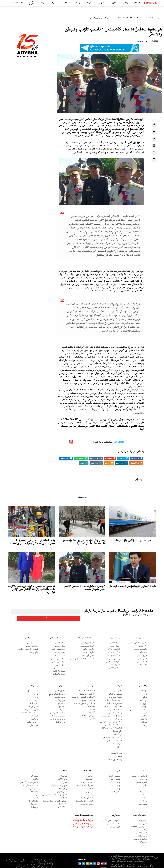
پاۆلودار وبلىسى (88, 647)
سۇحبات (144, 701)
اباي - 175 (61, 716)
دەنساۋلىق (34, 770)
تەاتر (145, 780)
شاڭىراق (89, 786)
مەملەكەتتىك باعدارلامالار (112, 732)
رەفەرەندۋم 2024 (115, 754)
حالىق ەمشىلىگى (114, 818)
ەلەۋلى (114, 3)
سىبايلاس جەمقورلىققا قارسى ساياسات (83, 699)
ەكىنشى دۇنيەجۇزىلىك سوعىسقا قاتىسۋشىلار (55, 797)
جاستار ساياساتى (115, 691)
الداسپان (62, 704)
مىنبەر (120, 750)
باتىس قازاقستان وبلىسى (138, 637)
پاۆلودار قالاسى (88, 643)
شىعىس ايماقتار (32, 632)
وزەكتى (126, 3)
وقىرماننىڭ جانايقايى (84, 780)
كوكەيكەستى (142, 694)
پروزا (36, 691)
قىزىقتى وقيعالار (86, 792)
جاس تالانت (63, 773)
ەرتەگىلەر (34, 713)
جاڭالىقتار (138, 3)
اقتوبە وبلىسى (142, 656)
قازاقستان (144, 685)
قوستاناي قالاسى (87, 637)
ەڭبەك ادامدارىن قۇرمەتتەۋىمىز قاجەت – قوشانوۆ (133, 587)
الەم (146, 688)
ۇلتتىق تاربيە (115, 780)
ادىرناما (144, 707)
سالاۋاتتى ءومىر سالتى (111, 815)
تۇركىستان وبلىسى (58, 653)
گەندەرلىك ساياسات (114, 698)
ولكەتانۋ (62, 701)
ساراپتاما (144, 710)
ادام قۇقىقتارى (116, 725)
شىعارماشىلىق (33, 685)
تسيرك (145, 789)
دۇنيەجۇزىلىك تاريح (57, 688)
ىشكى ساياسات (116, 685)
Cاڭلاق (35, 773)
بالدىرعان (64, 770)
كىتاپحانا (34, 710)
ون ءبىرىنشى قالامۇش (30, 707)
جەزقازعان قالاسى (113, 656)
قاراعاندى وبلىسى (113, 650)
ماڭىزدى (102, 3)
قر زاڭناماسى (62, 801)
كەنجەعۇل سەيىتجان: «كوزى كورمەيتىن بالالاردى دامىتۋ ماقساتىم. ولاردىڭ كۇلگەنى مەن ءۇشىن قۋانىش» (32, 590)
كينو (145, 783)
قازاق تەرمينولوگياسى (30, 780)
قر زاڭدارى (118, 729)
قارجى (92, 713)
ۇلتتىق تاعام (115, 776)
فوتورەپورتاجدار (86, 798)
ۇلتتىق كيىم (115, 783)
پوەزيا (36, 688)
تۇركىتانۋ (62, 698)
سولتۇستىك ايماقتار (86, 632)
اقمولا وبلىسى (115, 640)
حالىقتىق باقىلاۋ (88, 694)
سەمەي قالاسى (33, 637)
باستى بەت (158, 18)
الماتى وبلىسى (60, 640)
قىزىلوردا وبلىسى (59, 668)
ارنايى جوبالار (62, 783)
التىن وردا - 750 (59, 710)
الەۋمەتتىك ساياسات (114, 704)
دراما (36, 694)
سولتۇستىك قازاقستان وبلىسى (82, 653)
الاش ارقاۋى (34, 719)
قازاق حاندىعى (60, 691)
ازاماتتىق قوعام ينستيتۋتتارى (111, 716)
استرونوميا (143, 818)
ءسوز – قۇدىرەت (31, 704)
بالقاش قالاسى (114, 662)
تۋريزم (92, 703)
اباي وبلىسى (33, 647)
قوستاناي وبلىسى (87, 640)
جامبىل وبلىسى (60, 662)
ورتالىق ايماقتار (114, 632)
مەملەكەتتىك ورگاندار (113, 719)
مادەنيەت (144, 765)
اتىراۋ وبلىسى (142, 650)
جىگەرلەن (143, 824)
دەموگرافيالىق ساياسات (113, 701)
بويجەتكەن (88, 773)
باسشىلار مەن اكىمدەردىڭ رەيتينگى (112, 711)
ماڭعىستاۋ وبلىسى (140, 643)
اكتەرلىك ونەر (142, 776)
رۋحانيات (78, 3)
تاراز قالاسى (61, 659)
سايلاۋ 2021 (117, 738)
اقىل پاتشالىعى (142, 827)
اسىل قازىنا (34, 701)
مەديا (145, 795)
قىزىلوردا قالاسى (59, 665)
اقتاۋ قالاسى (143, 647)
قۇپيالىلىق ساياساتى (143, 864)
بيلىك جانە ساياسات (114, 707)
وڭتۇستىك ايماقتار (58, 632)
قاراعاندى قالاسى (113, 647)
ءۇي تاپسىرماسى (86, 776)
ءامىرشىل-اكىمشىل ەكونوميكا (83, 691)
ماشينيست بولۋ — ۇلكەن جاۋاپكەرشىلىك (133, 541)
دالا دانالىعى (33, 698)
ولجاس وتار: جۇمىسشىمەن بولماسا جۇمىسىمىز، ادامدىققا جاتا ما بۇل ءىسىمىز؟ (83, 542)
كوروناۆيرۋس (115, 821)
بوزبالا (90, 770)
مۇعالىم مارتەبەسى (140, 833)
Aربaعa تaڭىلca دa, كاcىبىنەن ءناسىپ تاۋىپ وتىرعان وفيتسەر (85, 588)
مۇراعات (144, 716)
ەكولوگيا (35, 802)
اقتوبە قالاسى (142, 659)
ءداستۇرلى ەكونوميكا (87, 685)
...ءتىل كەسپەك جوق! (138, 704)
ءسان (91, 789)
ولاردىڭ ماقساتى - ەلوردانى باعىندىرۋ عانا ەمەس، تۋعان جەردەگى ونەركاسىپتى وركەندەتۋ (32, 542)
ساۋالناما (144, 713)
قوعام (145, 691)
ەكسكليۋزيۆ (34, 795)
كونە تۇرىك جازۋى (58, 707)
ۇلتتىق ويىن (115, 773)
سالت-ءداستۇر (114, 770)
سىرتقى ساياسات (115, 688)
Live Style (87, 765)
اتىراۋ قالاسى (142, 653)
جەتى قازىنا (115, 786)
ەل (121, 744)
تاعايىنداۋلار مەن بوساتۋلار (112, 722)
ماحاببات (89, 783)
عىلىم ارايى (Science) (138, 821)
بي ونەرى (143, 773)
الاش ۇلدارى (61, 694)
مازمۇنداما (144, 837)
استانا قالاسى (115, 637)
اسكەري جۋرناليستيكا (84, 795)
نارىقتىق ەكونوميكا (87, 688)
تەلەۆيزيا (144, 786)
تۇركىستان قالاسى (58, 656)
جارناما (158, 864)
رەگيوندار (34, 798)
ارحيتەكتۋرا (143, 798)
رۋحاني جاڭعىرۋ (32, 716)
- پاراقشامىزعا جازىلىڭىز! (109, 442)
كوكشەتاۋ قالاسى (113, 643)
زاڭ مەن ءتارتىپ (31, 3)
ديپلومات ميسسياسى (114, 735)
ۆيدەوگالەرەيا (62, 786)
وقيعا (42, 3)
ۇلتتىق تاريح (60, 685)
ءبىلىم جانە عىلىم (140, 809)
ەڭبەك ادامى (148, 18)
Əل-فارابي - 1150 (58, 713)
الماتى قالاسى (60, 637)
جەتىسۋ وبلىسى (59, 647)
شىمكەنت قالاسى (59, 650)
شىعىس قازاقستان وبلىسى (28, 643)
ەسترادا (144, 792)
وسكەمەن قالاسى (32, 640)
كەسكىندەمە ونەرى (140, 770)
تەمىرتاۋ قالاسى (114, 659)
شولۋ (36, 789)
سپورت (54, 3)
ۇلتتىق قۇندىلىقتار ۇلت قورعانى (55, 789)
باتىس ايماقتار (141, 632)
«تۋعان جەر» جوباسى (58, 780)
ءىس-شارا (34, 783)
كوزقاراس (34, 792)
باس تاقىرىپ (117, 747)
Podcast (35, 786)
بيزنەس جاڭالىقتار (87, 710)
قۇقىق (120, 741)
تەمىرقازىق (63, 776)
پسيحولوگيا (143, 815)
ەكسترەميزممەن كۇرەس (29, 776)
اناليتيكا (92, 707)
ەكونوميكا (90, 3)
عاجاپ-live (143, 830)
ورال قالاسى (143, 640)
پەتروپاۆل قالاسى (87, 650)
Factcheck (63, 792)
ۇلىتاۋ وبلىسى (115, 653)
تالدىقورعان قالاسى (58, 643)
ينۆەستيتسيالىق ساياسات (112, 694)
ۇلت (66, 3)
